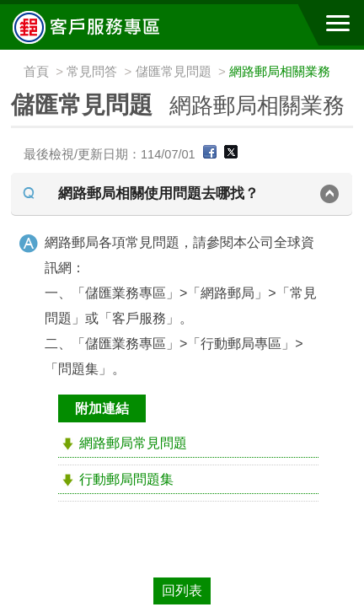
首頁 (36, 71)
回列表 (182, 591)
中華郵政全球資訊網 (105, 27)
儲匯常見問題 (174, 71)
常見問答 (92, 71)
